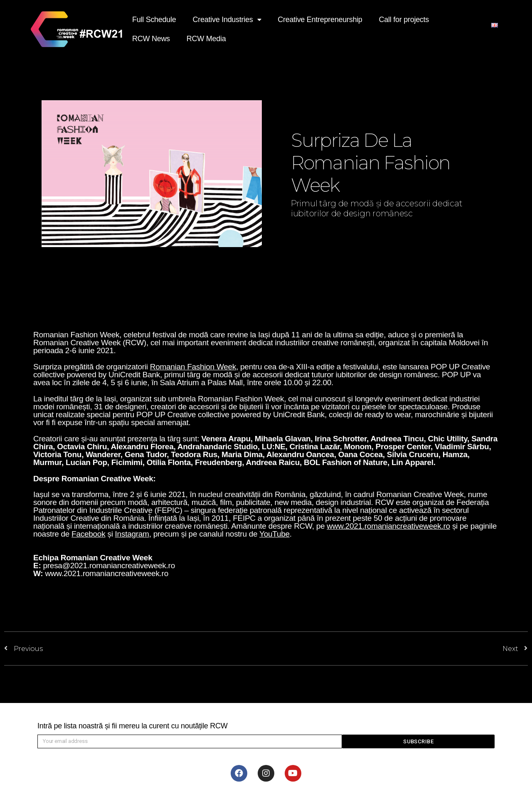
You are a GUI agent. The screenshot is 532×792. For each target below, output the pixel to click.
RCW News (151, 39)
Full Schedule (154, 20)
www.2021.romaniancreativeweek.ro (107, 573)
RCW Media (206, 39)
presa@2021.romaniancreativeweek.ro (109, 566)
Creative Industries (227, 20)
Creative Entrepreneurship (320, 20)
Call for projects (404, 20)
